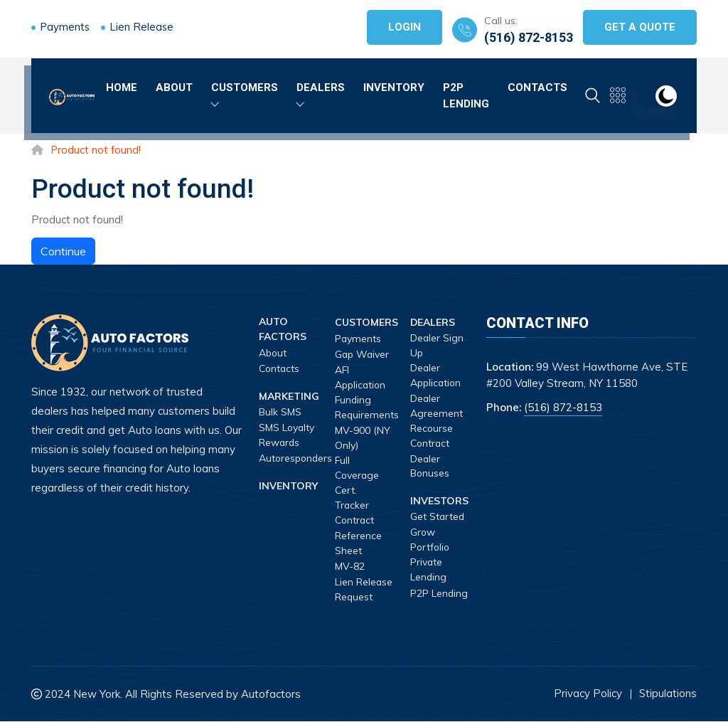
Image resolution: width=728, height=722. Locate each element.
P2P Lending (466, 95)
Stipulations (668, 694)
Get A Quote (640, 27)
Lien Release (143, 27)
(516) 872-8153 (529, 37)
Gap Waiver (363, 354)
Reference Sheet (358, 543)
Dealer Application (437, 375)
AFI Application (362, 377)
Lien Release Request (364, 589)
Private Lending (429, 570)
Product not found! (96, 150)
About (174, 87)
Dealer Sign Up (437, 345)
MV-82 (350, 567)
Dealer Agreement (437, 406)
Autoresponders (297, 458)
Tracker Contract (355, 513)
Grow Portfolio (431, 540)
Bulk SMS (280, 412)
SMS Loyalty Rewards (287, 435)
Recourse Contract (432, 436)
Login (405, 27)
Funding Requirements (367, 407)
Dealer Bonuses (430, 466)
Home (122, 87)
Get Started (438, 517)
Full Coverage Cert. (358, 475)
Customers (245, 94)
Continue (63, 251)
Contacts (537, 87)
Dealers (321, 94)
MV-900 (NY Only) (363, 438)
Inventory (394, 87)
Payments (65, 27)
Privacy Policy (587, 694)
